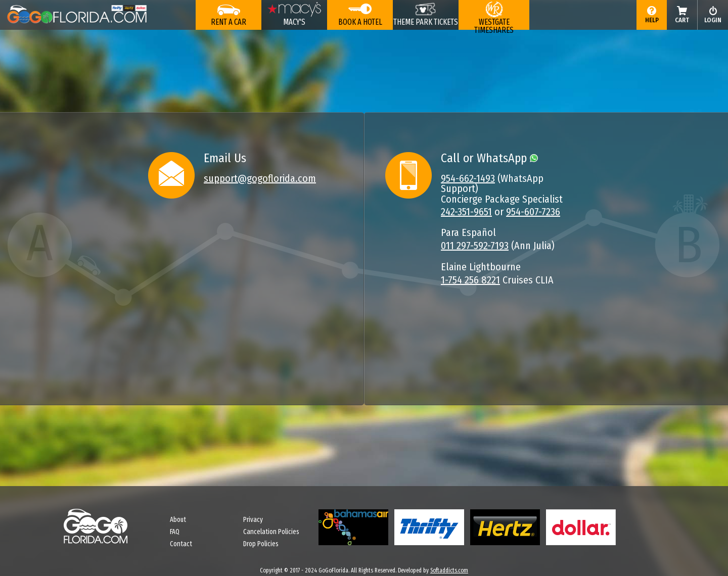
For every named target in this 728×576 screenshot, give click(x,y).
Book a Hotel (360, 22)
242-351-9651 (466, 212)
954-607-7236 (533, 212)
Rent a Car (229, 22)
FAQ (175, 532)
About (178, 520)
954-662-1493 (468, 178)
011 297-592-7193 (475, 246)
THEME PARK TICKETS (426, 22)
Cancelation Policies (271, 532)
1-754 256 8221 (470, 280)
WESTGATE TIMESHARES (494, 23)
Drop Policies (261, 544)
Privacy (253, 520)
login (713, 20)
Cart (682, 20)
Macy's (294, 22)
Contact (181, 544)
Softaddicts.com (449, 570)
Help (652, 20)
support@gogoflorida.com (260, 178)
